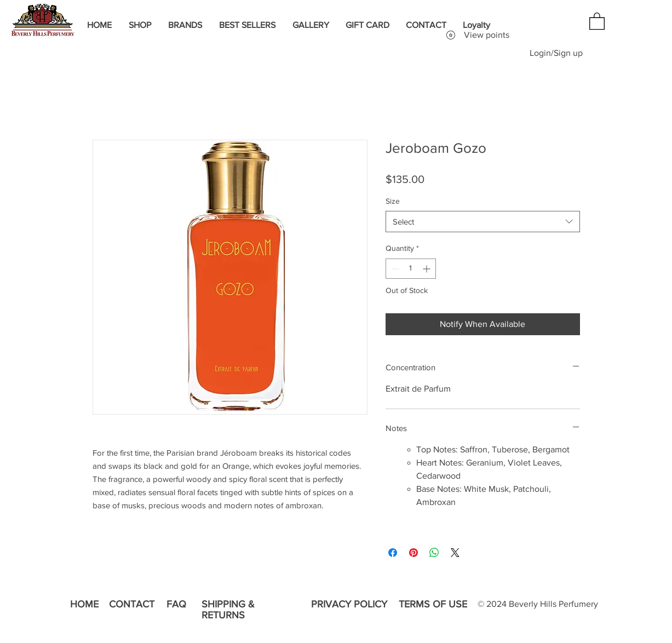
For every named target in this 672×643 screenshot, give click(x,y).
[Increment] (427, 269)
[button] (597, 21)
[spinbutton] (411, 269)
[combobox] (483, 222)
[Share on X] (455, 553)
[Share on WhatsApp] (434, 553)
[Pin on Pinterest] (413, 553)
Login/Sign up (556, 53)
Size (393, 201)
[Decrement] (394, 269)
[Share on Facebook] (393, 553)
